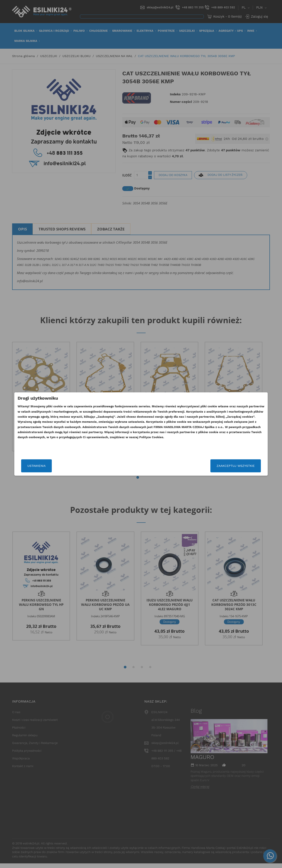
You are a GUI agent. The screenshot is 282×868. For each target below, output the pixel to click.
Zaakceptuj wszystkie (216, 466)
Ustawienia (56, 466)
